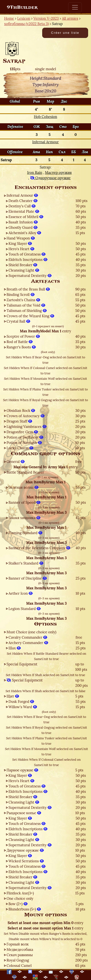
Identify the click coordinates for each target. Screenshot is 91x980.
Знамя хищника (24, 518)
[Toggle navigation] (75, 7)
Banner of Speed (24, 502)
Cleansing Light (24, 270)
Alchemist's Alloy (25, 233)
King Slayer (20, 243)
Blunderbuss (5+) (25, 909)
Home (9, 18)
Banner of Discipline (28, 578)
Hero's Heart (21, 249)
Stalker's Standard (26, 563)
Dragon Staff (19, 421)
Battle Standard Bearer (25, 472)
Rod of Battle (20, 342)
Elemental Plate (24, 211)
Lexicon (24, 18)
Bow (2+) (18, 904)
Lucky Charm (20, 448)
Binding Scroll (21, 295)
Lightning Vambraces (26, 427)
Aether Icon (21, 593)
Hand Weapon (21, 238)
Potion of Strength (24, 443)
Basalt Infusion (23, 222)
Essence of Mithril (26, 217)
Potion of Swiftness (25, 437)
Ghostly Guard (23, 227)
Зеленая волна (23, 487)
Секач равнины (20, 955)
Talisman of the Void (26, 305)
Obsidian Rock (21, 411)
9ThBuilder (22, 7)
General (16, 462)
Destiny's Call (22, 206)
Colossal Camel (19, 966)
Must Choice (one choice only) (31, 632)
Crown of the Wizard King (30, 316)
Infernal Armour (22, 195)
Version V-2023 (46, 18)
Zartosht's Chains (23, 300)
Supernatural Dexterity (30, 276)
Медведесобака (20, 949)
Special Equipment (22, 664)
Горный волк (18, 944)
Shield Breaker (23, 265)
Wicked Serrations (26, 861)
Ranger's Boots (21, 347)
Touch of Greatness (27, 254)
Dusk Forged (21, 702)
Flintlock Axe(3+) (20, 893)
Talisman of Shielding (27, 311)
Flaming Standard (25, 533)
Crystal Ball (18, 321)
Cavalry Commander (28, 637)
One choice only (20, 898)
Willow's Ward (23, 707)
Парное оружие (22, 770)
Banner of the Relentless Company (39, 548)
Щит (13, 696)
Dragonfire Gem (22, 432)
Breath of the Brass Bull (28, 289)
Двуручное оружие (25, 850)
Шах (15, 648)
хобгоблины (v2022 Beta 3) (26, 24)
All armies (70, 18)
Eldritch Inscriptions (28, 260)
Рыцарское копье (24, 813)
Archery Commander (28, 643)
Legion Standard (25, 609)
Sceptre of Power (23, 336)
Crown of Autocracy (25, 416)
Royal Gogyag (18, 960)
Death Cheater (23, 201)
